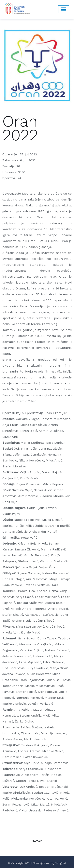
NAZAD (37, 841)
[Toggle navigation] (64, 9)
